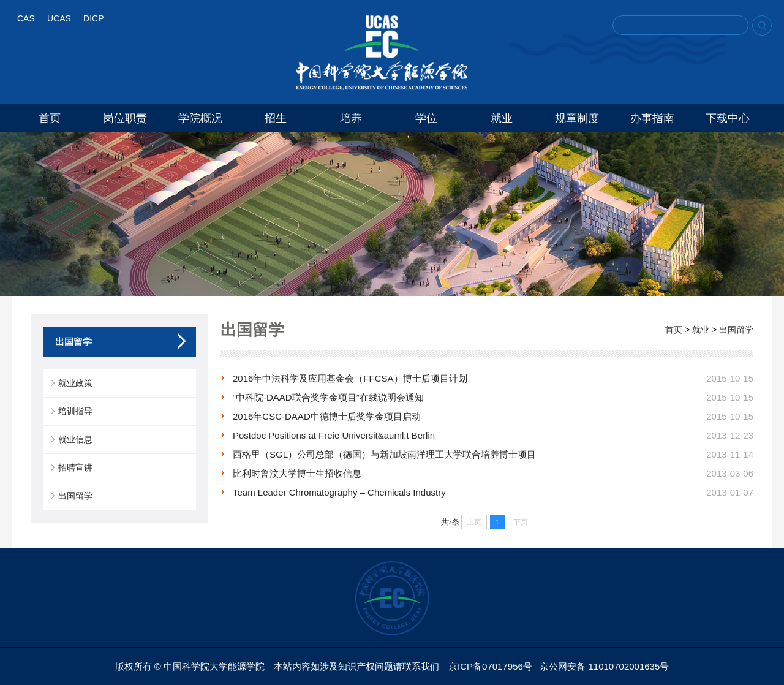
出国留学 (75, 496)
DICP (93, 18)
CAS (26, 18)
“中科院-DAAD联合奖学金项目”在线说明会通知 (328, 397)
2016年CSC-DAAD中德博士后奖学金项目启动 (327, 416)
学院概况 (200, 118)
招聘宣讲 (75, 467)
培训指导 (75, 411)
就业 (502, 118)
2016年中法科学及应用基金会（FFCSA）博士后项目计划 (350, 378)
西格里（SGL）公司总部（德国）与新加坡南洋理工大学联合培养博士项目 (384, 454)
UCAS (59, 18)
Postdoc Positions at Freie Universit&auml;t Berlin (334, 435)
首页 (50, 118)
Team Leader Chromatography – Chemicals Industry (339, 492)
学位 (426, 118)
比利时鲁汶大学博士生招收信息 (297, 473)
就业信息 (75, 439)
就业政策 (75, 383)
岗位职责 (125, 118)
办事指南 (652, 118)
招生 (276, 118)
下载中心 (728, 118)
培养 (351, 118)
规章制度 (577, 118)
